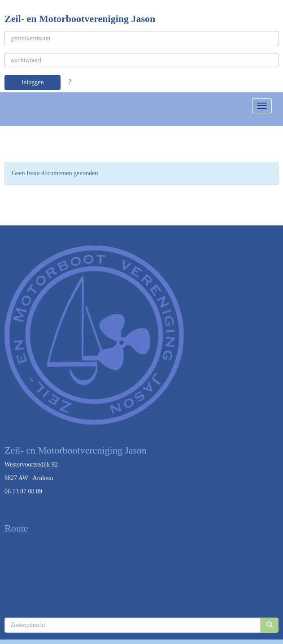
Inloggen (33, 82)
